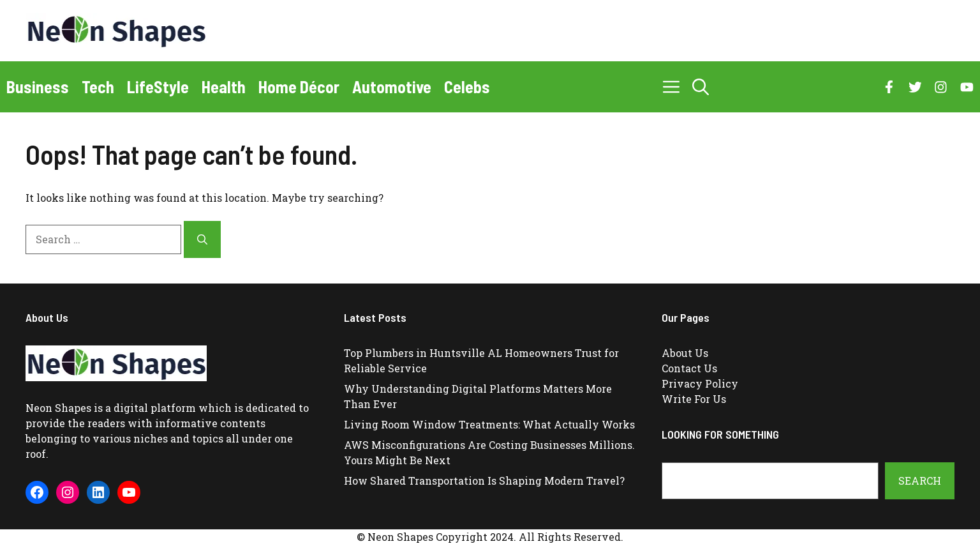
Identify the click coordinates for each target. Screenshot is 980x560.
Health (224, 87)
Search (920, 481)
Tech (98, 87)
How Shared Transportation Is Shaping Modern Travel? (484, 481)
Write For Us (694, 399)
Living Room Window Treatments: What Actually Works (489, 424)
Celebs (467, 87)
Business (38, 87)
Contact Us (689, 368)
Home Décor (299, 87)
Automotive (392, 87)
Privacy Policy (700, 383)
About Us (685, 353)
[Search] (202, 239)
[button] (701, 87)
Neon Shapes (58, 408)
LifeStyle (158, 87)
